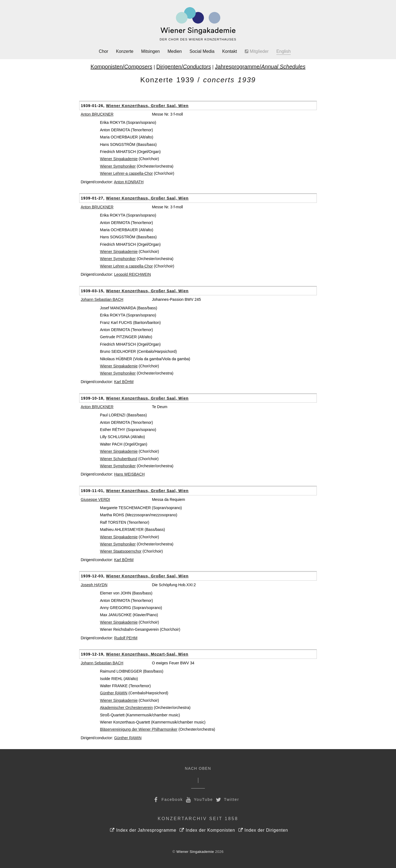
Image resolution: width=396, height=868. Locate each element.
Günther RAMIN (114, 693)
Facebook (167, 799)
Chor (103, 51)
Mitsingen (150, 51)
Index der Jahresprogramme (143, 830)
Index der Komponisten (207, 830)
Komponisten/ (121, 67)
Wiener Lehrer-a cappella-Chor (127, 173)
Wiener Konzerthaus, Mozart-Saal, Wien (147, 654)
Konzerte (125, 51)
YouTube (199, 799)
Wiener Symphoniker (118, 166)
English (284, 51)
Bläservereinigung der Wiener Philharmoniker (139, 729)
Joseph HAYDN (94, 585)
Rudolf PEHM (126, 638)
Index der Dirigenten (263, 830)
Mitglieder (257, 51)
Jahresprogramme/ (260, 67)
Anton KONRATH (129, 182)
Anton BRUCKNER (97, 114)
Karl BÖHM (124, 382)
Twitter (227, 799)
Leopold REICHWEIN (133, 274)
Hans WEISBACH (129, 474)
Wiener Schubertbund (119, 459)
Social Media (202, 51)
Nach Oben (198, 769)
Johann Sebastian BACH (102, 299)
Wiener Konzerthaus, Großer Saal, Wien (147, 106)
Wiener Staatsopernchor (121, 551)
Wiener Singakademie (119, 159)
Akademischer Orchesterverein (127, 708)
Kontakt (230, 51)
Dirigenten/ (184, 67)
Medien (175, 51)
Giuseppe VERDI (96, 499)
